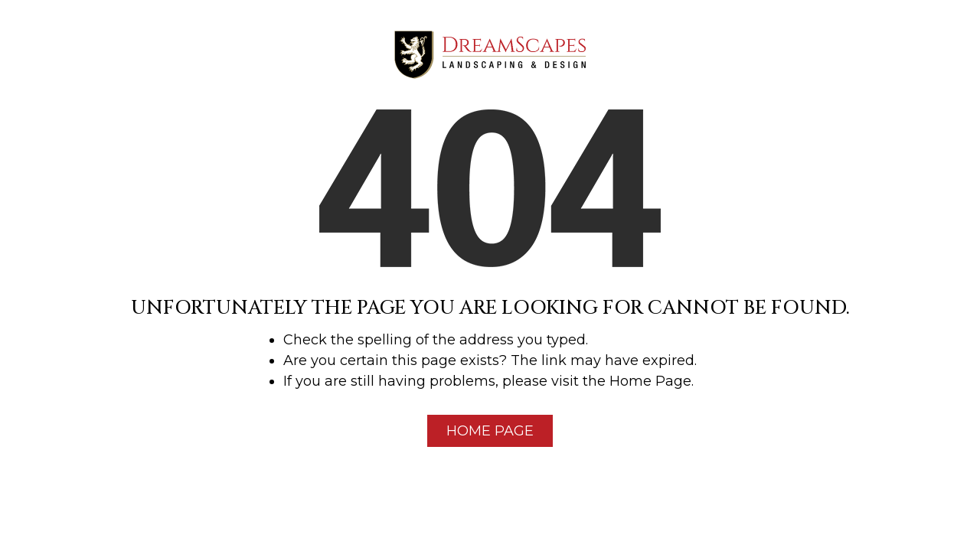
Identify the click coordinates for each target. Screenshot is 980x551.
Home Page (490, 431)
